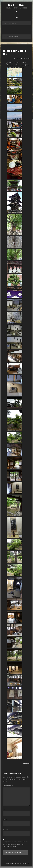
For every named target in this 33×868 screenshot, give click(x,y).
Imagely (27, 863)
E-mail (5, 819)
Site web (6, 829)
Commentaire (8, 786)
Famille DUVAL (16, 5)
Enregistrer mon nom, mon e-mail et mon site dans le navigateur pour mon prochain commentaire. (16, 844)
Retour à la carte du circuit (22, 58)
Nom (5, 809)
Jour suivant (27, 763)
